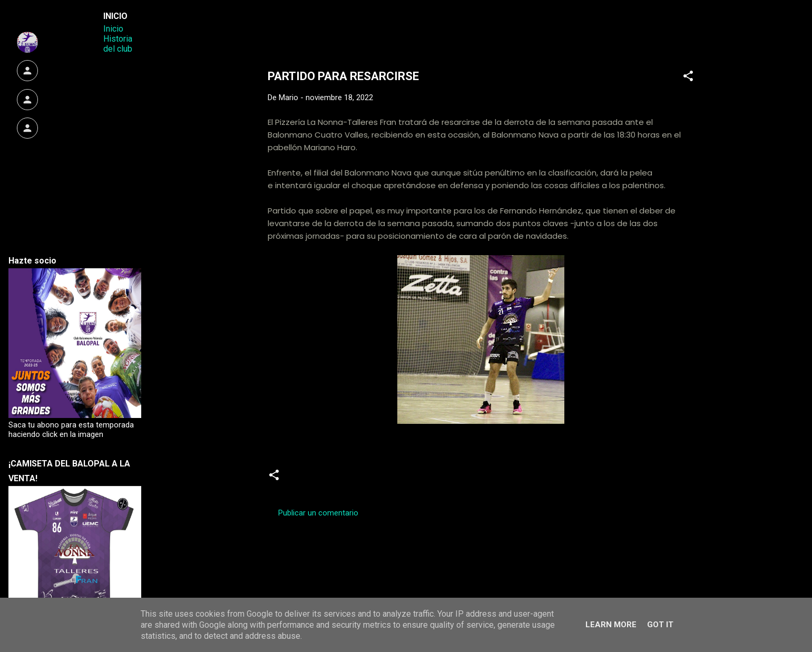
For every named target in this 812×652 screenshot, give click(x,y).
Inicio (113, 29)
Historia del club (118, 44)
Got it (660, 625)
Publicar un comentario (318, 513)
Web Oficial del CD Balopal (348, 25)
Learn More (611, 625)
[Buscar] (709, 29)
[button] (688, 78)
